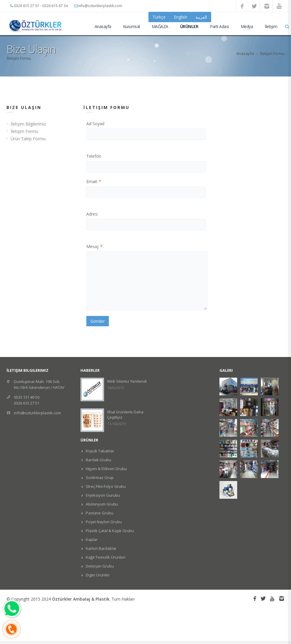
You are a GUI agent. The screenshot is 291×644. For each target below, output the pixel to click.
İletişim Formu (24, 131)
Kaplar (91, 539)
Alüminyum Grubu (101, 504)
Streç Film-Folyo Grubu (105, 486)
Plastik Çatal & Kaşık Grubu (109, 531)
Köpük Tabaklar (100, 451)
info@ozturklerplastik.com (37, 413)
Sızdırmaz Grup (99, 477)
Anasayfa (103, 26)
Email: (94, 181)
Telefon (94, 156)
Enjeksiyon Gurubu (102, 495)
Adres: (92, 214)
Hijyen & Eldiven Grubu (106, 469)
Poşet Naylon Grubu (103, 522)
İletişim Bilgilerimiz (28, 124)
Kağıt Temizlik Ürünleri (105, 557)
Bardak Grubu (98, 460)
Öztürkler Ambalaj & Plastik (81, 599)
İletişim (271, 26)
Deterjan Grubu (99, 566)
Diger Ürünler (97, 575)
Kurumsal (131, 26)
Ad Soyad (95, 124)
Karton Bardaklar (101, 548)
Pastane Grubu (99, 513)
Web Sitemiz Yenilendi (127, 381)
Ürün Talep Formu (28, 139)
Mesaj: (94, 246)
